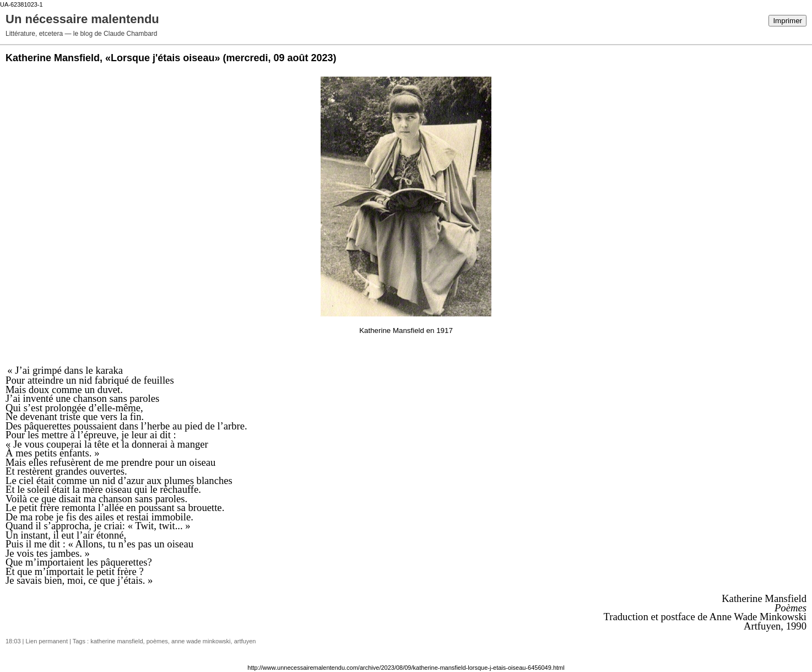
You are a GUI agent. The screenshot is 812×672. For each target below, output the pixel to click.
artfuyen (245, 641)
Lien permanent (47, 641)
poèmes (157, 641)
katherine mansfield (117, 641)
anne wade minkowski (201, 641)
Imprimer (787, 21)
